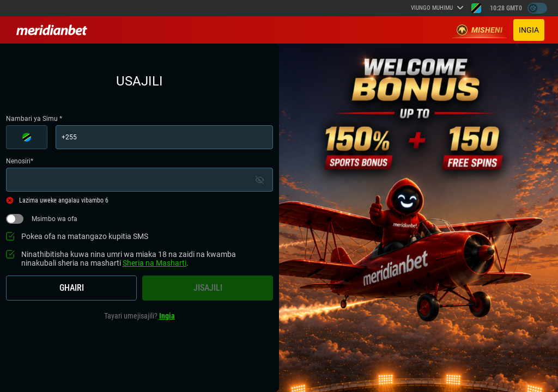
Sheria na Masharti (154, 263)
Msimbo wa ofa (42, 219)
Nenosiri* (139, 174)
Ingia (529, 30)
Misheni (480, 30)
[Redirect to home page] (52, 30)
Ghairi (72, 288)
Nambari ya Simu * (139, 132)
